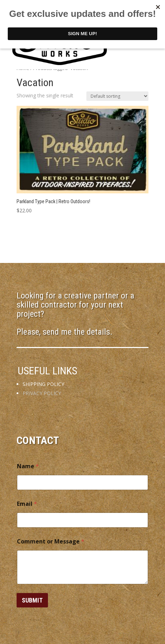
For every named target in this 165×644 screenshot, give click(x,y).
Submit (32, 600)
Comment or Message (51, 542)
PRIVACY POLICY (42, 393)
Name (28, 466)
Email (27, 504)
